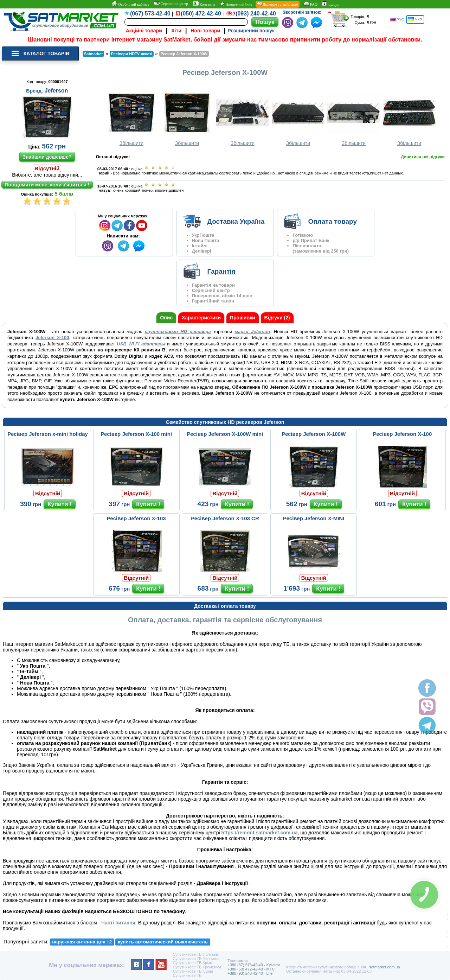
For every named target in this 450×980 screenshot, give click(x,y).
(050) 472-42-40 (201, 14)
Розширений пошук (251, 31)
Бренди (331, 4)
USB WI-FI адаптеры (141, 344)
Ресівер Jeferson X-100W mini (225, 434)
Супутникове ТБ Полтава (195, 954)
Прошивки (243, 318)
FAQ (310, 4)
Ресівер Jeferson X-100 (403, 434)
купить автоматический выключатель (163, 942)
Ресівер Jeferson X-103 (136, 518)
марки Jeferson (252, 332)
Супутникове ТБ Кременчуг (197, 967)
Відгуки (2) (277, 318)
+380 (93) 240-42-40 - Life (250, 973)
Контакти (204, 4)
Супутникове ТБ (187, 975)
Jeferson (56, 91)
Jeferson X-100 (52, 338)
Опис (166, 318)
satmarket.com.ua (384, 967)
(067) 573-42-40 (150, 14)
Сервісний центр (171, 4)
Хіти (176, 31)
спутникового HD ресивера (178, 332)
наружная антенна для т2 (82, 942)
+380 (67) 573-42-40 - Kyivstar (254, 965)
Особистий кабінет (130, 4)
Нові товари (205, 31)
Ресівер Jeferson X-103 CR (225, 518)
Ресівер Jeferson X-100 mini (136, 434)
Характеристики (201, 318)
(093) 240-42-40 (256, 14)
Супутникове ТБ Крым (192, 963)
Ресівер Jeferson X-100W (314, 434)
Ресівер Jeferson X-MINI (314, 518)
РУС (397, 20)
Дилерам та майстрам (278, 4)
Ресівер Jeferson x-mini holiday (48, 434)
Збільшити (131, 119)
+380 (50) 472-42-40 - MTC (251, 969)
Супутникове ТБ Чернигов (196, 959)
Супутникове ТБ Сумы (193, 971)
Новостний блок (236, 4)
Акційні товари (144, 31)
